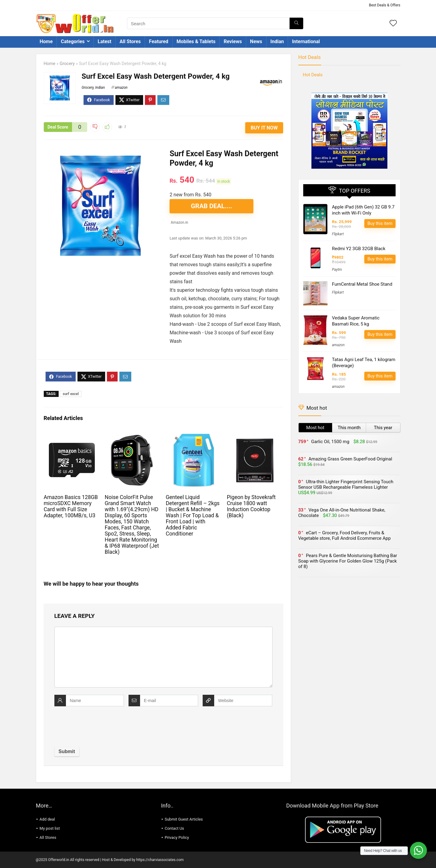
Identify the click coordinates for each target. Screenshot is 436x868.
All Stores (130, 41)
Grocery (67, 64)
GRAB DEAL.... (211, 206)
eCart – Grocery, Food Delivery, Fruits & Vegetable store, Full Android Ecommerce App (345, 536)
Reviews (233, 41)
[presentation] (101, 727)
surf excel (71, 394)
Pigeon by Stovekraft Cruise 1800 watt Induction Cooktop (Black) (251, 506)
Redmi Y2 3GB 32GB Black (359, 249)
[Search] (296, 23)
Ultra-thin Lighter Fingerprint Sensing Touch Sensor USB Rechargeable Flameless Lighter (346, 484)
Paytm (337, 270)
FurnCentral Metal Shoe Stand (362, 284)
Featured (159, 41)
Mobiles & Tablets (196, 41)
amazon (121, 88)
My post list (50, 828)
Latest (105, 41)
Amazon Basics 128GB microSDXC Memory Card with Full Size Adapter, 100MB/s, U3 (71, 506)
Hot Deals (310, 57)
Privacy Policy (177, 837)
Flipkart (338, 234)
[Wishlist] (393, 24)
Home (46, 41)
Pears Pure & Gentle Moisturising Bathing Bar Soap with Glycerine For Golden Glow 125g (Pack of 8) (348, 561)
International (306, 41)
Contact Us (174, 828)
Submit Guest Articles (184, 819)
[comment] (163, 657)
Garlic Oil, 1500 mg (330, 442)
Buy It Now (264, 128)
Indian (277, 41)
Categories (73, 41)
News (256, 41)
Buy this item (380, 223)
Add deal (47, 819)
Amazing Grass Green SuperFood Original (350, 459)
